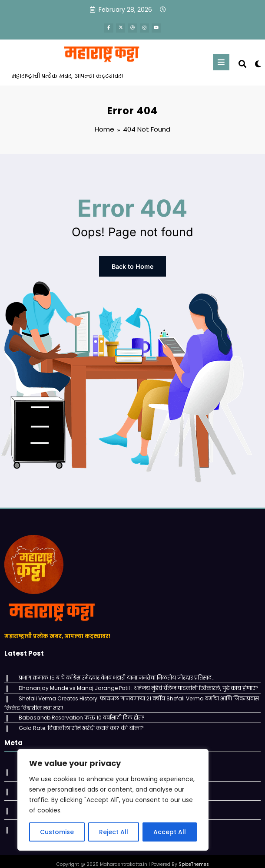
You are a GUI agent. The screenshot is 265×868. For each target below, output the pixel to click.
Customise (57, 832)
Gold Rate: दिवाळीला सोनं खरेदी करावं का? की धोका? (79, 721)
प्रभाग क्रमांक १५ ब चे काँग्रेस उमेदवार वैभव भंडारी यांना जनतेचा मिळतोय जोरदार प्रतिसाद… (115, 674)
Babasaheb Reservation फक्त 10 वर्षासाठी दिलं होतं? (80, 712)
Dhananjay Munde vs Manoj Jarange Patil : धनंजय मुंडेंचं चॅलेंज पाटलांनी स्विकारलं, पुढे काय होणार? (137, 684)
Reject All (114, 832)
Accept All (170, 832)
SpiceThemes (194, 855)
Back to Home (132, 265)
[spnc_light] (257, 63)
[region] (113, 800)
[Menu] (222, 61)
